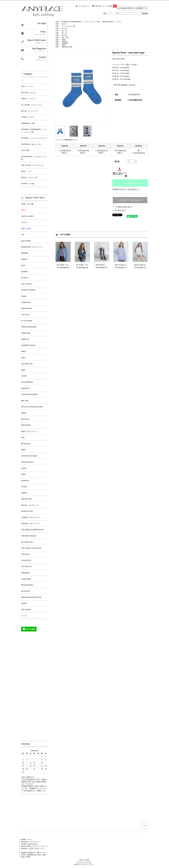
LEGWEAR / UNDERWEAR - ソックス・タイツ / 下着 (80, 22)
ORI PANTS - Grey (103, 265)
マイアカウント (84, 6)
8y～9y (64, 35)
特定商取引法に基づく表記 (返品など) (126, 189)
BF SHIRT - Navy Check (85, 265)
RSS (23, 857)
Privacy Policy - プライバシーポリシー (35, 846)
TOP (57, 22)
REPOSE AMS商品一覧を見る (125, 85)
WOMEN (65, 43)
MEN (64, 45)
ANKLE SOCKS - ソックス (112, 22)
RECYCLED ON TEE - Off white (146, 265)
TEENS (64, 41)
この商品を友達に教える (124, 207)
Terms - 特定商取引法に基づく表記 (33, 855)
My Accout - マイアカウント (31, 842)
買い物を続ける (120, 210)
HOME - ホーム (27, 840)
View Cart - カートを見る (106, 6)
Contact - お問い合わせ (29, 844)
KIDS (64, 40)
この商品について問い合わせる (130, 200)
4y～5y (64, 31)
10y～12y (65, 37)
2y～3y (64, 28)
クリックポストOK (68, 26)
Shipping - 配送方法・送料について (34, 853)
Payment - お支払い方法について (33, 848)
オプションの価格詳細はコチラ (67, 140)
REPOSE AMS (67, 47)
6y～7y (64, 33)
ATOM (28, 857)
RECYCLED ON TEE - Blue (125, 265)
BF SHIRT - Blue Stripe (66, 265)
